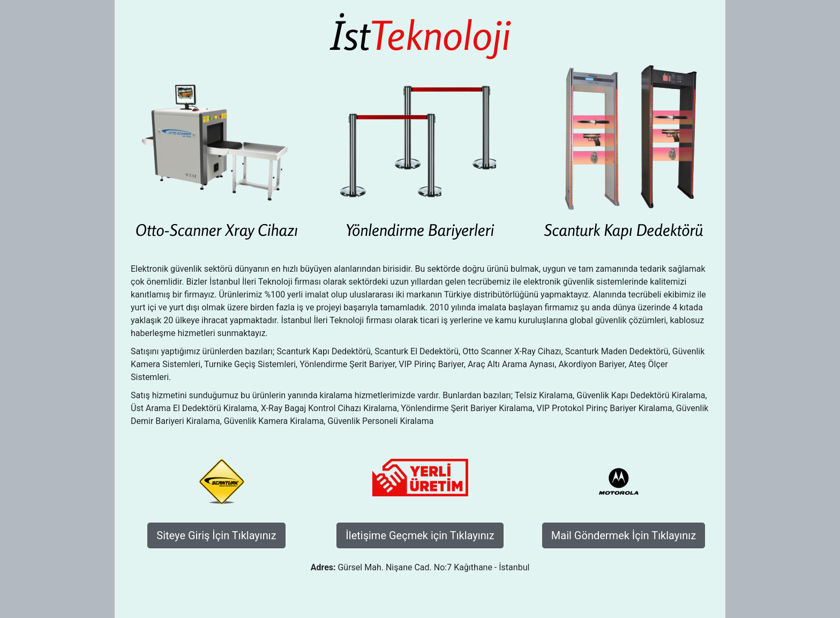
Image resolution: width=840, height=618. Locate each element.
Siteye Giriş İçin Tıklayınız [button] (216, 535)
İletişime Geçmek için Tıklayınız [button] (420, 535)
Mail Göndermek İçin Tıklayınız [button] (624, 535)
